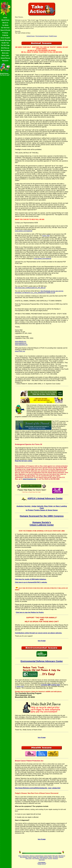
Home (20, 856)
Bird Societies (24, 857)
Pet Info (50, 858)
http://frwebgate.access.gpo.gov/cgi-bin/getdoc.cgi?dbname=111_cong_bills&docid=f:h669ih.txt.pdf (39, 292)
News (51, 857)
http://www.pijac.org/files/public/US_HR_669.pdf (30, 288)
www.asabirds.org (21, 343)
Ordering (61, 857)
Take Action (42, 860)
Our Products (36, 858)
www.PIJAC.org (20, 351)
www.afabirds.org (21, 341)
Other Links (28, 858)
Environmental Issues (42, 36)
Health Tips (36, 857)
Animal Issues (31, 36)
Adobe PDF (20, 686)
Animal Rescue (39, 856)
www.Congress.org (29, 479)
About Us (32, 856)
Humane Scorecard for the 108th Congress (42, 516)
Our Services (44, 858)
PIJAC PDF (46, 236)
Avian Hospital (48, 856)
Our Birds (55, 857)
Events (30, 857)
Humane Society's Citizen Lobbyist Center (42, 524)
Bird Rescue (62, 856)
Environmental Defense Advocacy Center (42, 661)
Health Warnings (44, 857)
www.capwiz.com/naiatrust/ (24, 231)
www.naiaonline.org (21, 345)
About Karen (26, 856)
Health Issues (53, 36)
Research (55, 858)
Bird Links (55, 856)
